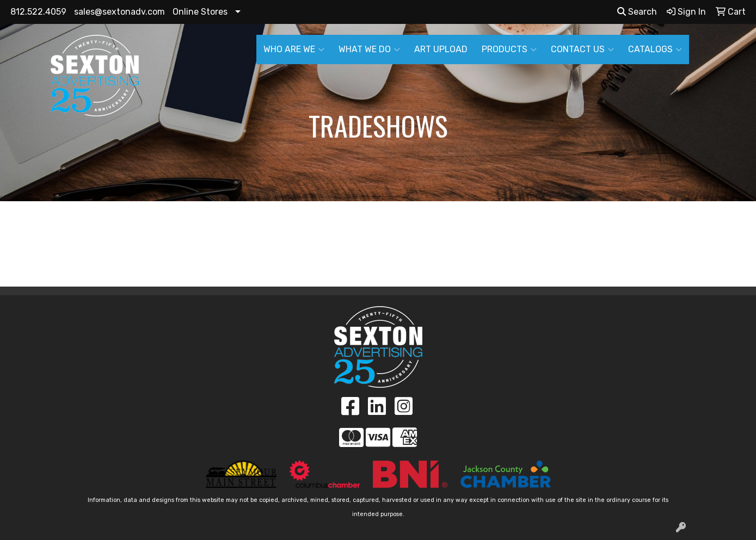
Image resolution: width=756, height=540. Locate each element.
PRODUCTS (509, 49)
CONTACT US (582, 49)
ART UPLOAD (441, 49)
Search (637, 12)
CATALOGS (655, 49)
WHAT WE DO (369, 49)
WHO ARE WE (294, 49)
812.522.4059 (38, 12)
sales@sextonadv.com (119, 12)
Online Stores (200, 12)
